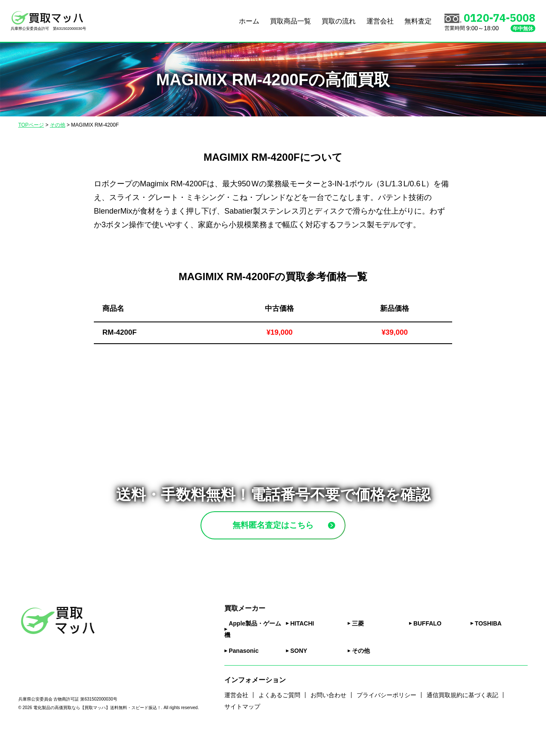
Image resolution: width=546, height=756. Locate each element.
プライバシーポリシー (386, 717)
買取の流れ (339, 21)
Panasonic (244, 673)
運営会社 (380, 21)
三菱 (358, 646)
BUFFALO (427, 646)
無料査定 (418, 21)
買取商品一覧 (290, 21)
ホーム (249, 21)
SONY (299, 673)
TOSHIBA (488, 646)
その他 (361, 673)
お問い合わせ (328, 717)
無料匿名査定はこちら (293, 536)
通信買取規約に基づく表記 (462, 717)
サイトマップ (242, 729)
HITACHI (302, 646)
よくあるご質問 (279, 717)
